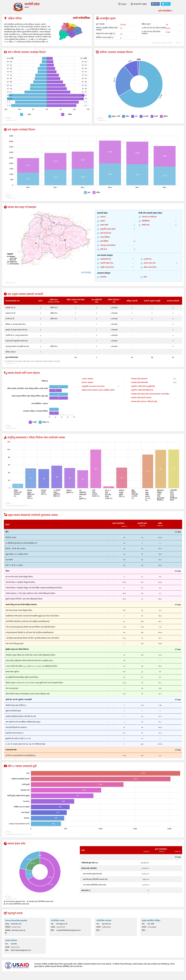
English (122, 4)
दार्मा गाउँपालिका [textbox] (165, 11)
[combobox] (165, 11)
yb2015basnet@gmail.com (21, 950)
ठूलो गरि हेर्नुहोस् (86, 272)
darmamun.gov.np (19, 930)
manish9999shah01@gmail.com (69, 930)
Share (155, 4)
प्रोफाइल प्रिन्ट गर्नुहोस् (139, 4)
